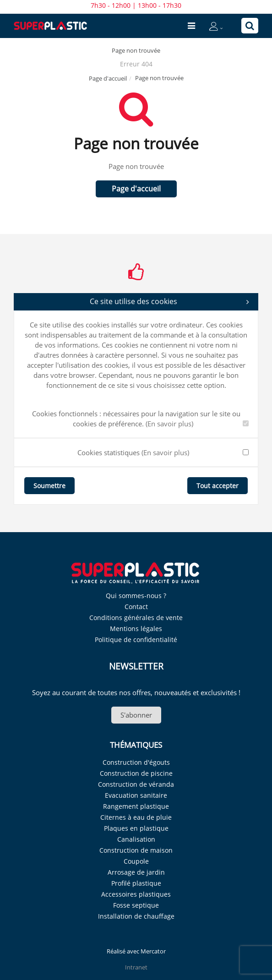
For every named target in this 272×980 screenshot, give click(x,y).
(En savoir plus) (169, 424)
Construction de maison (136, 850)
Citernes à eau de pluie (136, 817)
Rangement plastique (136, 806)
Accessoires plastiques (136, 894)
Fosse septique (136, 905)
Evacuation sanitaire (136, 795)
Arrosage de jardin (136, 872)
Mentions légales (136, 629)
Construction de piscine (136, 773)
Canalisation (136, 839)
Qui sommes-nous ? (136, 596)
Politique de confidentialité (136, 640)
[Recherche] (250, 26)
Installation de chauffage (136, 916)
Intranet (136, 967)
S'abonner (136, 715)
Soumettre (49, 486)
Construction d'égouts (136, 762)
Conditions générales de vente (136, 618)
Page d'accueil (108, 78)
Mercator (153, 951)
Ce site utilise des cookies (169, 302)
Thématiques (136, 745)
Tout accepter (218, 486)
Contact (136, 607)
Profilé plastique (136, 883)
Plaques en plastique (136, 828)
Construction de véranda (136, 784)
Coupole (136, 861)
